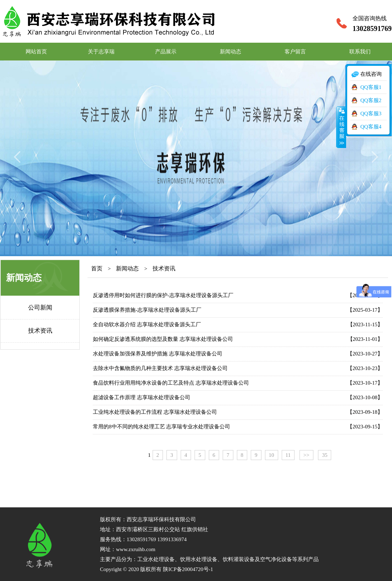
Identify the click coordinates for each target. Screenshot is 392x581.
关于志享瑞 (101, 52)
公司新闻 (40, 308)
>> (306, 455)
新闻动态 (231, 52)
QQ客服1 (371, 87)
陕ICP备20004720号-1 (188, 569)
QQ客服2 (371, 100)
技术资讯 (40, 331)
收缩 (341, 127)
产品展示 (166, 52)
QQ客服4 (371, 127)
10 (272, 455)
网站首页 (36, 52)
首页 (97, 268)
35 (325, 455)
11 (288, 455)
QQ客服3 (371, 113)
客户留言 (295, 52)
